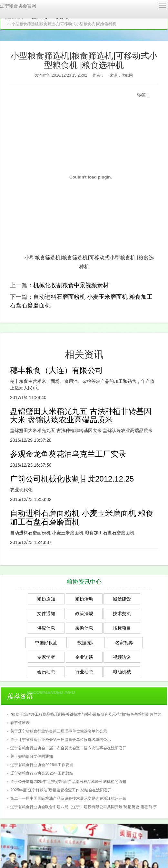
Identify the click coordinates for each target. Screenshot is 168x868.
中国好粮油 (46, 643)
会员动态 (46, 672)
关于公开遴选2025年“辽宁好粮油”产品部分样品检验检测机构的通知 (68, 782)
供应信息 (46, 628)
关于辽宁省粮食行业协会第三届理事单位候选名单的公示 (59, 731)
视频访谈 (122, 657)
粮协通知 (46, 599)
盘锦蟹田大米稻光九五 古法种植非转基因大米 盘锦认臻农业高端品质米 (81, 415)
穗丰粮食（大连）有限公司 (56, 370)
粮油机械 (122, 672)
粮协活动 (84, 599)
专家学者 (46, 657)
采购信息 (84, 628)
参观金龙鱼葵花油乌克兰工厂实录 (68, 454)
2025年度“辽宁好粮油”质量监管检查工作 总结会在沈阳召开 (61, 790)
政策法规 (84, 613)
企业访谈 (84, 657)
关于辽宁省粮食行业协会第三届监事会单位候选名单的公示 (61, 740)
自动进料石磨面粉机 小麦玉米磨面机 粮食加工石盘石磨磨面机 (82, 517)
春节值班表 (20, 723)
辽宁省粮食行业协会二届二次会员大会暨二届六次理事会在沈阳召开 (68, 748)
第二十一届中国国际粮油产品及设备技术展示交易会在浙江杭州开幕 (68, 798)
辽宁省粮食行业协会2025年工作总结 (42, 773)
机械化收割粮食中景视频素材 (71, 285)
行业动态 (84, 672)
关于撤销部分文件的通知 (32, 756)
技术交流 (122, 613)
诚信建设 (122, 599)
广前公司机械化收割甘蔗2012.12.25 (72, 479)
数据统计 (86, 643)
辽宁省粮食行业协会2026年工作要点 (42, 765)
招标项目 (122, 628)
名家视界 (124, 643)
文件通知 (46, 613)
